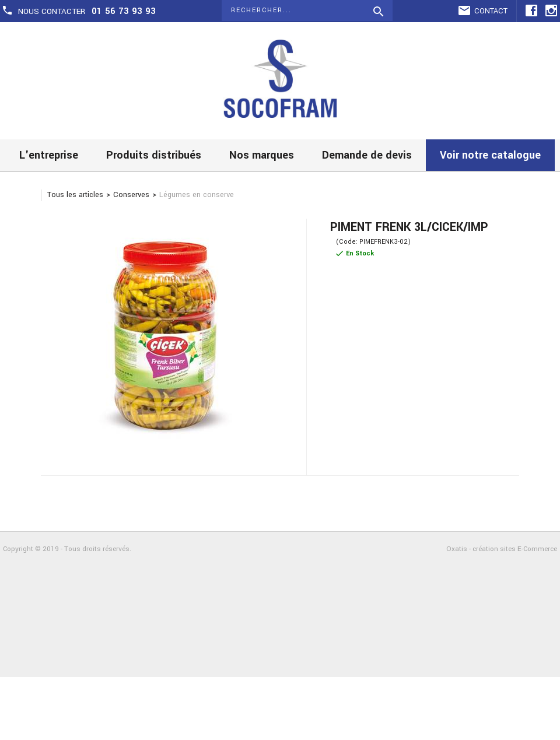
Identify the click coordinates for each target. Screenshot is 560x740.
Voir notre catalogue (490, 155)
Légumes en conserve (197, 195)
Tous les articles (75, 195)
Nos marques (262, 155)
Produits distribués (154, 155)
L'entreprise (49, 155)
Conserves (131, 195)
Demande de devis (367, 155)
